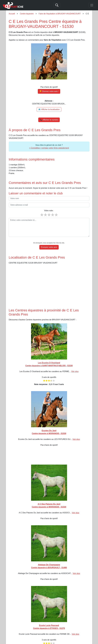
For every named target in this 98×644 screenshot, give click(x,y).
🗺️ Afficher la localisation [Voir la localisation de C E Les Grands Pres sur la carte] (49, 109)
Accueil (12, 14)
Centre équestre (27, 14)
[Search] (57, 5)
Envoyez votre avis (49, 247)
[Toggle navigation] (92, 5)
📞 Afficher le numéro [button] (49, 120)
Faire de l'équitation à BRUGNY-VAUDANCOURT (60, 14)
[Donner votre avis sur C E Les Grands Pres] (49, 91)
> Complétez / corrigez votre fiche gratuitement (49, 148)
